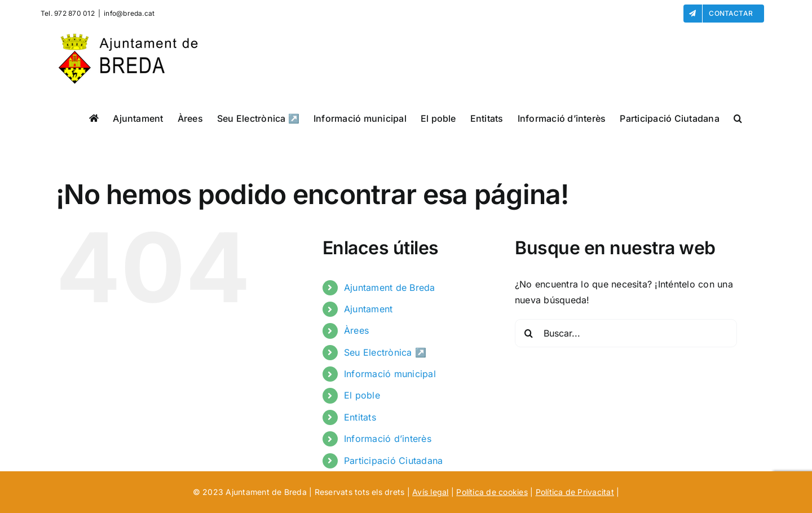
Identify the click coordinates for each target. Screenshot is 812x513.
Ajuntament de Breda (390, 288)
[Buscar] (529, 333)
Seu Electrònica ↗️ (385, 352)
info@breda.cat (129, 13)
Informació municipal (390, 374)
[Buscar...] (626, 333)
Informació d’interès (388, 439)
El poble (362, 395)
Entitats (360, 417)
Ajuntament (368, 309)
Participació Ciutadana (393, 461)
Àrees (356, 330)
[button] (738, 118)
